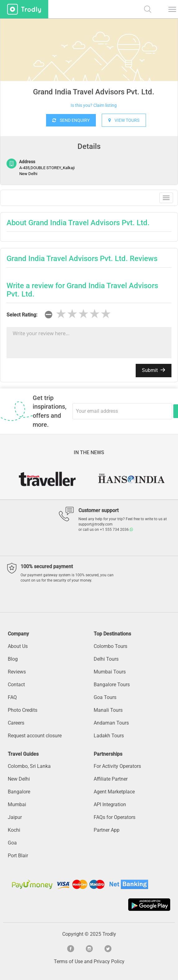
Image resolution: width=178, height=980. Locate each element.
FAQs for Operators (115, 817)
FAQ (12, 697)
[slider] (83, 314)
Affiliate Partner (111, 779)
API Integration (110, 804)
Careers (16, 723)
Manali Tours (108, 710)
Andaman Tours (111, 723)
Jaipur (15, 817)
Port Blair (18, 856)
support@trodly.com (96, 524)
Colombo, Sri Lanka (29, 766)
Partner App (107, 830)
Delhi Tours (106, 659)
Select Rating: (22, 315)
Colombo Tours (110, 646)
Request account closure (35, 736)
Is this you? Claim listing (94, 105)
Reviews (17, 672)
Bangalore (19, 792)
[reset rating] (49, 315)
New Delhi (19, 779)
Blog (13, 659)
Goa (12, 843)
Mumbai (17, 804)
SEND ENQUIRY (71, 120)
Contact (16, 685)
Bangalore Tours (112, 685)
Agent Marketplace (114, 792)
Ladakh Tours (109, 736)
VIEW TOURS (124, 120)
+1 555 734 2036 (116, 530)
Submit (154, 370)
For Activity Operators (117, 766)
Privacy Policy (109, 961)
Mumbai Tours (110, 672)
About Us (18, 646)
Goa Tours (105, 697)
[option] (89, 65)
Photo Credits (23, 710)
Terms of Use (68, 961)
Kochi (14, 830)
